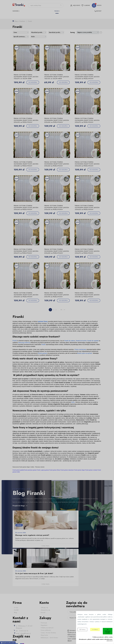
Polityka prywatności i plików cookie (103, 637)
